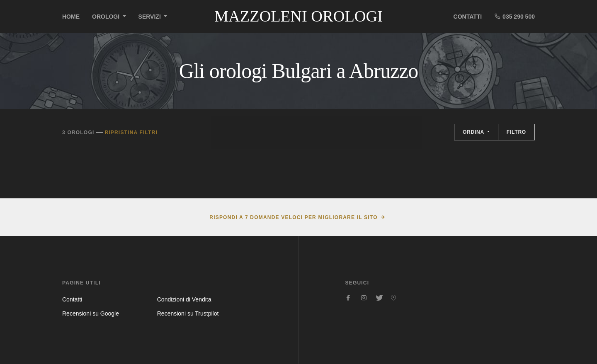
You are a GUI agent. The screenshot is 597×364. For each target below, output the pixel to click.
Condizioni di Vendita (184, 299)
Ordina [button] (474, 132)
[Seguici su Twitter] (379, 298)
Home (71, 17)
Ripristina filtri (131, 133)
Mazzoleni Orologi (298, 16)
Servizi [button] (150, 17)
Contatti (468, 17)
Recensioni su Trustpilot (188, 313)
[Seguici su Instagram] (364, 298)
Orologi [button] (107, 17)
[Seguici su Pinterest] (393, 298)
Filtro (516, 132)
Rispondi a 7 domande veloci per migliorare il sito (293, 217)
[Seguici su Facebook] (349, 298)
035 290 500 (514, 16)
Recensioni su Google (91, 313)
